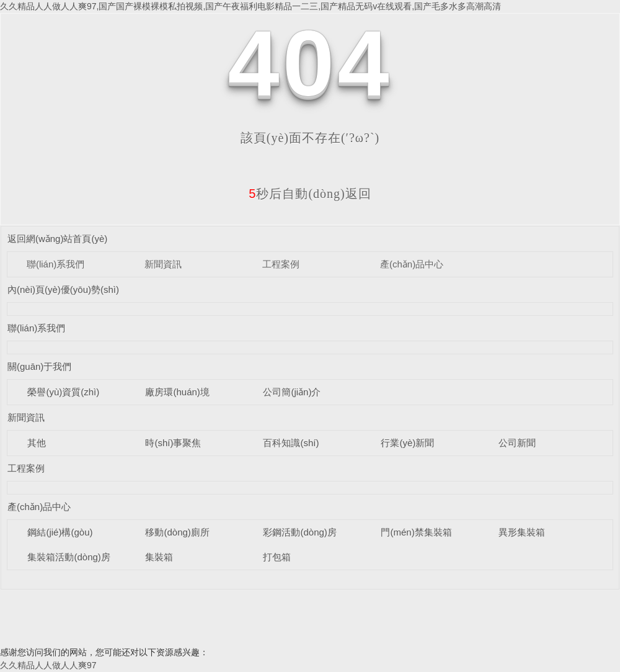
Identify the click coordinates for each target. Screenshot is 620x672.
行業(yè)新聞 (407, 443)
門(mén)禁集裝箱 (416, 532)
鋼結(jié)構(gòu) (60, 532)
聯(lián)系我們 (55, 264)
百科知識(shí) (291, 443)
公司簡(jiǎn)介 (292, 392)
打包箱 (277, 557)
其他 (37, 443)
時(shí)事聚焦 (173, 443)
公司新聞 (517, 443)
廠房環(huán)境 (177, 392)
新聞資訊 (163, 264)
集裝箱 (159, 557)
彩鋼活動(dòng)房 (299, 532)
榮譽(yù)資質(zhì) (63, 392)
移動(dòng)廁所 (177, 532)
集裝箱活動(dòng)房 (69, 557)
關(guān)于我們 (39, 366)
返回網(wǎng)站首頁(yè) (57, 239)
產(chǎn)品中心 (412, 264)
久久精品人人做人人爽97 (48, 665)
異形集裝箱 (522, 532)
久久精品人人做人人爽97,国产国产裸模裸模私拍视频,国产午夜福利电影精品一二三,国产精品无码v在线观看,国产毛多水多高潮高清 (250, 6)
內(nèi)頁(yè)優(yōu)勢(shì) (63, 289)
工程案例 (281, 264)
